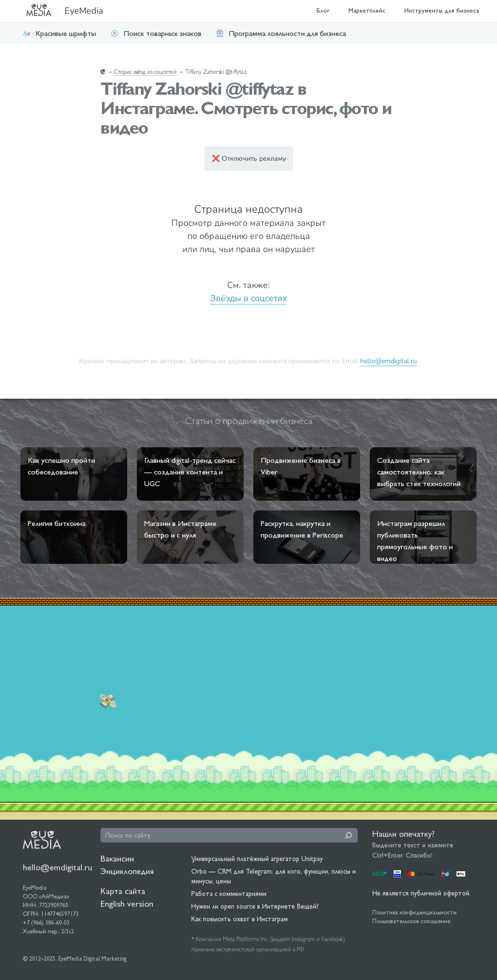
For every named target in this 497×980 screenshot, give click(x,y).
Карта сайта (123, 891)
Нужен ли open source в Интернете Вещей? (255, 906)
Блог (323, 10)
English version (127, 904)
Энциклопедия (127, 871)
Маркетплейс (367, 10)
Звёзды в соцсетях (248, 298)
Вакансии (117, 858)
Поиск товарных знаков (156, 33)
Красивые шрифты (59, 33)
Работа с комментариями (229, 894)
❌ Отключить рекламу (249, 159)
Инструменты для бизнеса (442, 10)
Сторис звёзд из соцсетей (145, 72)
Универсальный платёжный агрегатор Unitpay (257, 859)
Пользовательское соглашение (411, 921)
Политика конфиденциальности (414, 912)
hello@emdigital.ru (389, 361)
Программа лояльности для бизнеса (281, 33)
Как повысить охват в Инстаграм (240, 919)
